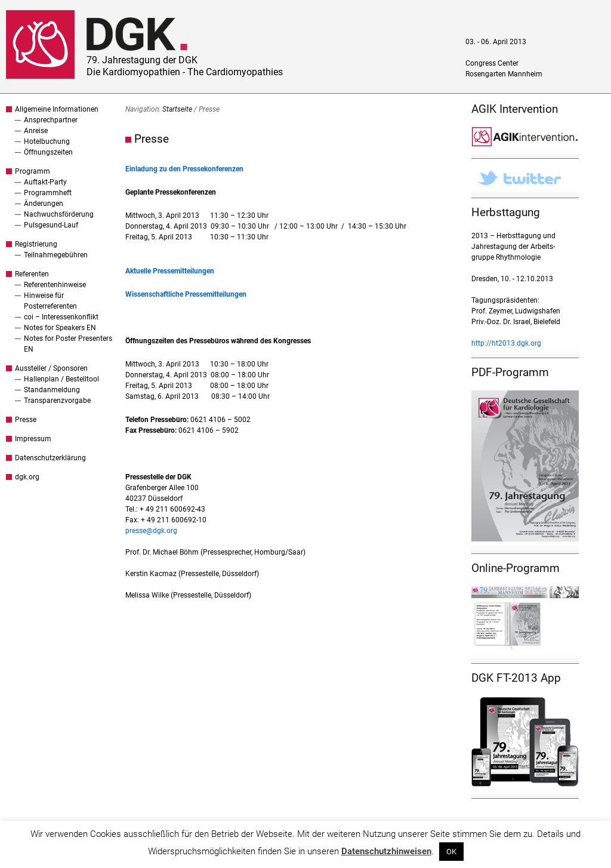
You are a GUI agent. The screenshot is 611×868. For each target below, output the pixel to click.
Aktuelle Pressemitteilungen (170, 271)
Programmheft (48, 193)
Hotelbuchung (47, 141)
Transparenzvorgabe (57, 401)
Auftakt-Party (45, 182)
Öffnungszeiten (48, 152)
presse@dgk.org (151, 531)
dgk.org (27, 477)
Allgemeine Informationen (57, 109)
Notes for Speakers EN (60, 328)
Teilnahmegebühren (56, 255)
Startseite (177, 109)
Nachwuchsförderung (59, 214)
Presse (26, 420)
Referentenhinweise (55, 285)
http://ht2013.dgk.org (506, 343)
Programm (33, 171)
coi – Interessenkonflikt (61, 317)
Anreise (36, 131)
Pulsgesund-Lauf (51, 225)
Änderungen (44, 204)
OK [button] (451, 852)
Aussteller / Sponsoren (51, 368)
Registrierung (36, 244)
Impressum (33, 439)
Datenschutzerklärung (50, 458)
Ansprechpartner (51, 120)
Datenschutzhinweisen (386, 851)
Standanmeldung (52, 390)
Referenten (32, 274)
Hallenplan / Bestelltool (61, 379)
